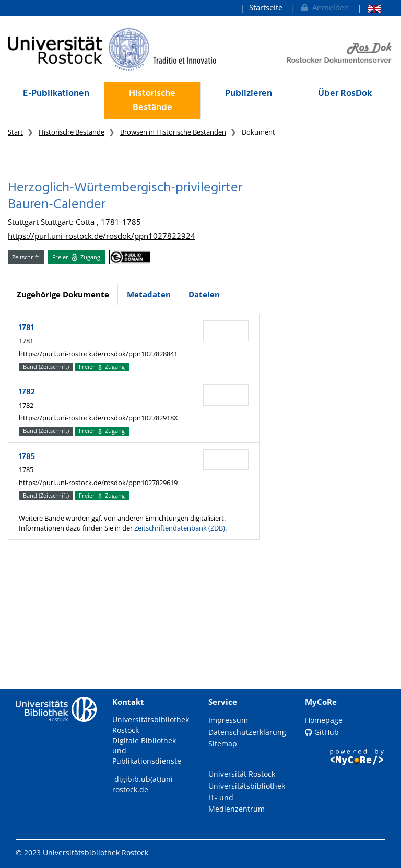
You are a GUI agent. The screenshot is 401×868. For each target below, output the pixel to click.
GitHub (322, 732)
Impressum (228, 720)
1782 (27, 392)
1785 (27, 457)
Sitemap (223, 744)
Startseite (266, 7)
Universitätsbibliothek (247, 786)
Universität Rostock (242, 774)
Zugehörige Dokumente (63, 294)
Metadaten (149, 294)
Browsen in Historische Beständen (173, 132)
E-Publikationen (56, 94)
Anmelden (324, 7)
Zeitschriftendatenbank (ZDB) (180, 528)
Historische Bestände (152, 101)
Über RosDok (345, 94)
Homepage (324, 720)
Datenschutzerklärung (247, 732)
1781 (26, 328)
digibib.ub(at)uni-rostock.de (144, 784)
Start (15, 132)
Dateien (204, 294)
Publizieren (249, 94)
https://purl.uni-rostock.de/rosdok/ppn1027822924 (102, 236)
